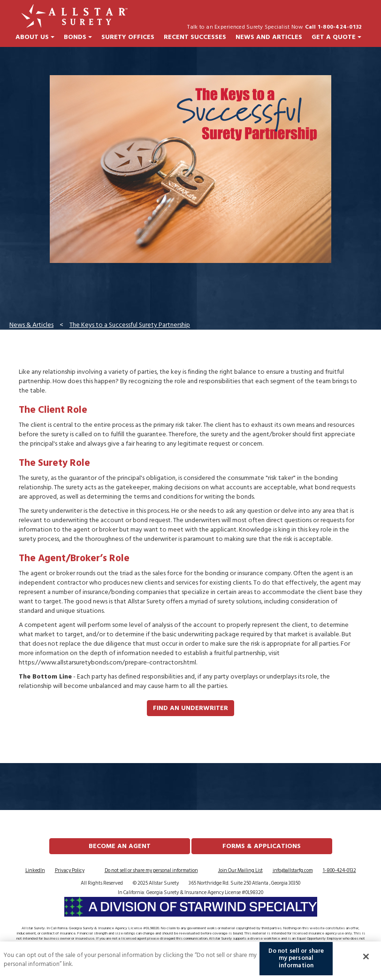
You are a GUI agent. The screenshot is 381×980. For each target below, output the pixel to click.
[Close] (366, 963)
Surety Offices (128, 37)
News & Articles (31, 325)
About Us (35, 37)
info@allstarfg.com (293, 871)
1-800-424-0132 (339, 871)
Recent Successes (195, 37)
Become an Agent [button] (120, 846)
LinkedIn (35, 871)
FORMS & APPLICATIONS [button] (262, 846)
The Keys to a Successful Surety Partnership (130, 325)
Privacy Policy (70, 871)
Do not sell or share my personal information (151, 871)
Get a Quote (336, 37)
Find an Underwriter (190, 708)
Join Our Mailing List (240, 871)
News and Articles (269, 37)
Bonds (78, 37)
